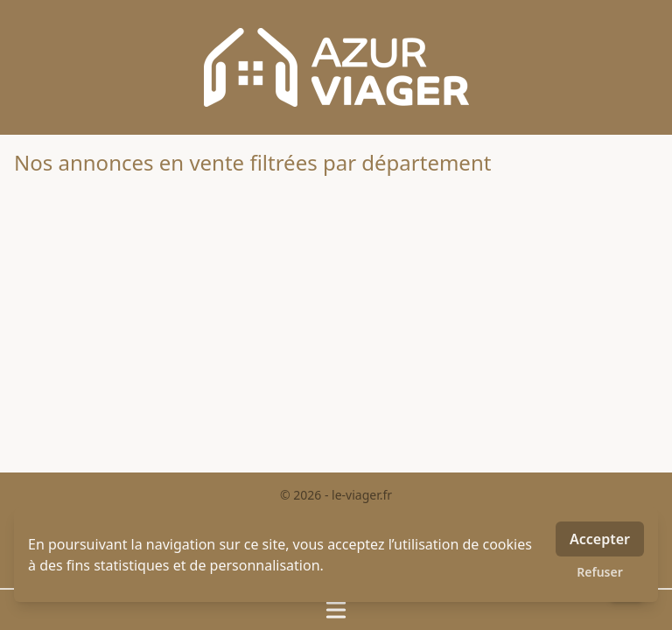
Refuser (600, 572)
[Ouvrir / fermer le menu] (336, 610)
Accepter (600, 539)
